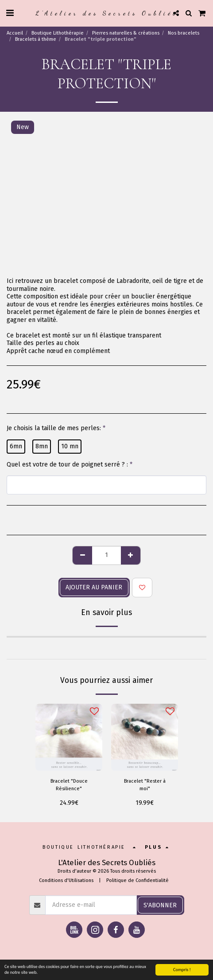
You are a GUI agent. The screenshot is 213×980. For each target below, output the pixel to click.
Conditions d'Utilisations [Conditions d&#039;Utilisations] (66, 880)
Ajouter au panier (94, 587)
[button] (10, 13)
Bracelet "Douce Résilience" (69, 785)
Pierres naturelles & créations (126, 33)
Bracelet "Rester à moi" (145, 785)
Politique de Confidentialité (137, 880)
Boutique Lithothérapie (58, 33)
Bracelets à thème (36, 39)
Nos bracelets (184, 33)
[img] (69, 737)
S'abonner (160, 905)
